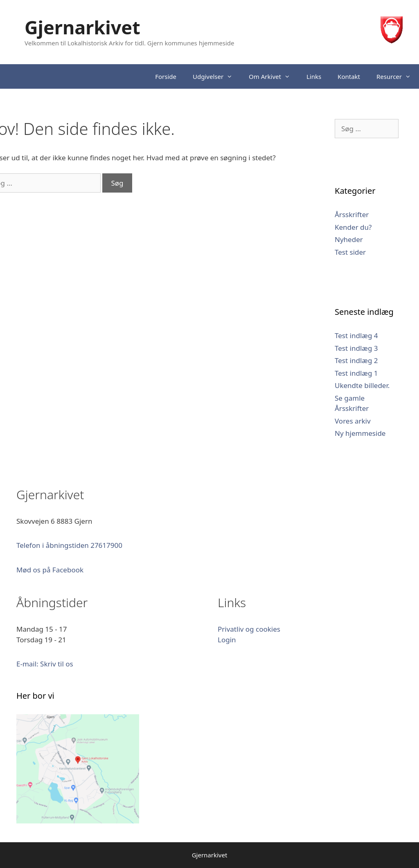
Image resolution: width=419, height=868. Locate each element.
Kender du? (353, 227)
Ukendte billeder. (362, 385)
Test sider (350, 252)
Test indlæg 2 (356, 360)
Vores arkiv (353, 421)
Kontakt (349, 76)
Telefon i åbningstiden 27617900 (69, 545)
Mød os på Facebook (50, 570)
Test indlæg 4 (356, 335)
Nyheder (349, 239)
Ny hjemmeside (360, 433)
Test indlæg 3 (356, 348)
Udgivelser (217, 76)
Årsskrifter (352, 214)
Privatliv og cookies (249, 629)
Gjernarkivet (82, 27)
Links (314, 76)
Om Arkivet (274, 76)
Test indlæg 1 (356, 373)
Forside (166, 76)
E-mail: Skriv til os (45, 664)
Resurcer (398, 76)
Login (227, 640)
